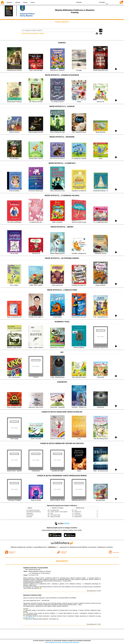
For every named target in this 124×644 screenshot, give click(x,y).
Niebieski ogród (78, 517)
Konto (33, 2)
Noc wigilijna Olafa (55, 510)
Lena (76, 510)
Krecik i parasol (30, 515)
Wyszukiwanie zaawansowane (30, 33)
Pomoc (25, 2)
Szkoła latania (30, 513)
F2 (115, 2)
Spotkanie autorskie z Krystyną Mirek (36, 568)
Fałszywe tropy (78, 512)
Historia (18, 2)
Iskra (52, 513)
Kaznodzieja (29, 517)
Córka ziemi (77, 513)
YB (92, 2)
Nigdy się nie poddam (55, 517)
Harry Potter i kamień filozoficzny (34, 512)
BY (96, 2)
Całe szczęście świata (55, 515)
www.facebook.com (29, 617)
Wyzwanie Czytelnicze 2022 (32, 595)
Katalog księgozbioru (62, 22)
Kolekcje (42, 33)
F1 (110, 2)
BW (88, 2)
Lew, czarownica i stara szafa (33, 510)
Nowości (9, 2)
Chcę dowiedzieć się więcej (53, 642)
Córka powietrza (78, 515)
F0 (107, 2)
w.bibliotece (53, 547)
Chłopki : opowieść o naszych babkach (59, 512)
